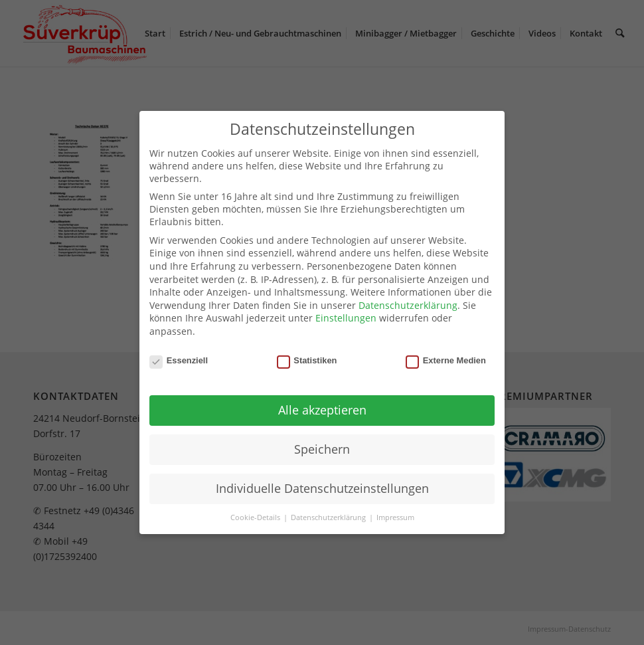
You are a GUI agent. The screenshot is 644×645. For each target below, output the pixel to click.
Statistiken (307, 360)
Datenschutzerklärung (408, 305)
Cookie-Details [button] (256, 517)
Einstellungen (346, 318)
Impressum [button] (395, 517)
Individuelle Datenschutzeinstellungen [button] (322, 488)
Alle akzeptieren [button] (322, 410)
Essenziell (179, 360)
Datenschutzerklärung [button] (329, 517)
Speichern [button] (322, 449)
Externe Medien (446, 360)
